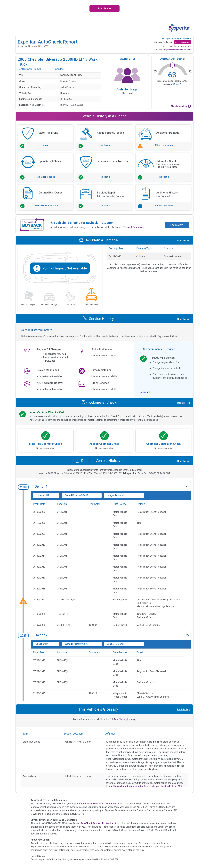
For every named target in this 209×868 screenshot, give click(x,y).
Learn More (177, 225)
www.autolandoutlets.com (179, 50)
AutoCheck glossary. (125, 719)
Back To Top (184, 241)
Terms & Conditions (134, 227)
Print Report (104, 9)
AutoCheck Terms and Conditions (99, 804)
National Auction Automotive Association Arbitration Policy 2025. (148, 786)
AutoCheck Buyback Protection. (97, 823)
